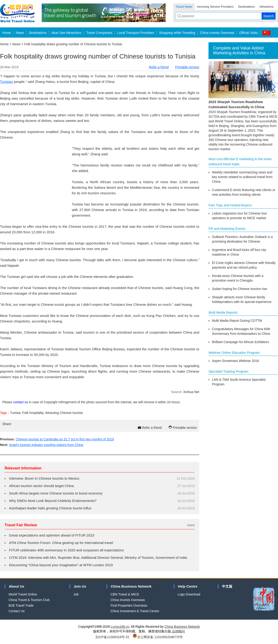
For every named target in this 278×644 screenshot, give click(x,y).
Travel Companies (99, 33)
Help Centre (188, 586)
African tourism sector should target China (41, 486)
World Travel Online (23, 594)
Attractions (267, 7)
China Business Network (131, 586)
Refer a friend (159, 67)
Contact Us (17, 611)
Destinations (246, 7)
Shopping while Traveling (177, 33)
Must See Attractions (66, 33)
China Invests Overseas (217, 33)
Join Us (80, 586)
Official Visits (249, 33)
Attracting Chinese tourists (64, 413)
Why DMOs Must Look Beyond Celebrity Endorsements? (53, 501)
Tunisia (15, 413)
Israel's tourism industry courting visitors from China (46, 445)
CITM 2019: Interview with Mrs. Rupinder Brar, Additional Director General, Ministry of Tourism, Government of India (98, 558)
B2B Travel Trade (21, 605)
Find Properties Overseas (129, 605)
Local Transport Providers (136, 33)
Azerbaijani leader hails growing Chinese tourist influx (50, 508)
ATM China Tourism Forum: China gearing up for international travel (61, 543)
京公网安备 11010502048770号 (158, 637)
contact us (21, 402)
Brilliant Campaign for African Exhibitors (240, 342)
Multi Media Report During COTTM (237, 321)
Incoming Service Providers (215, 7)
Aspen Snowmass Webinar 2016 (235, 361)
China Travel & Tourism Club (29, 600)
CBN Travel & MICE (125, 594)
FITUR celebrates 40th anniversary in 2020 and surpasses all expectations (66, 550)
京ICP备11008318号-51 (112, 637)
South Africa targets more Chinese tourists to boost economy (56, 493)
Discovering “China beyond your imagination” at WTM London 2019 (61, 565)
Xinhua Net (191, 392)
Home (7, 33)
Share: (7, 424)
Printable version (187, 67)
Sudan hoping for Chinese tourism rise (240, 289)
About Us (17, 586)
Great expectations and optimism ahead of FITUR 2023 (52, 535)
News (20, 33)
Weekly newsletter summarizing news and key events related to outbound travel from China (242, 177)
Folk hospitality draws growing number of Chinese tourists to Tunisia (73, 44)
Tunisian (6, 82)
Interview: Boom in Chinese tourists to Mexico (44, 478)
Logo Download (189, 594)
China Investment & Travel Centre (135, 611)
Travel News (184, 7)
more (191, 525)
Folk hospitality (33, 413)
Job (76, 594)
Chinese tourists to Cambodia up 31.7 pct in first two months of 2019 (65, 439)
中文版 (227, 586)
